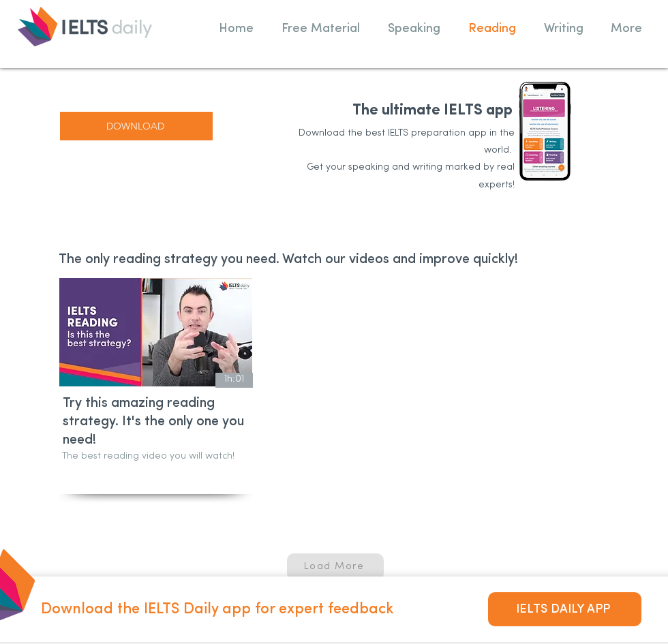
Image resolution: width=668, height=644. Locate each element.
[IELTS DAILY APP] (565, 609)
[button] (320, 29)
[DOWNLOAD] (136, 126)
